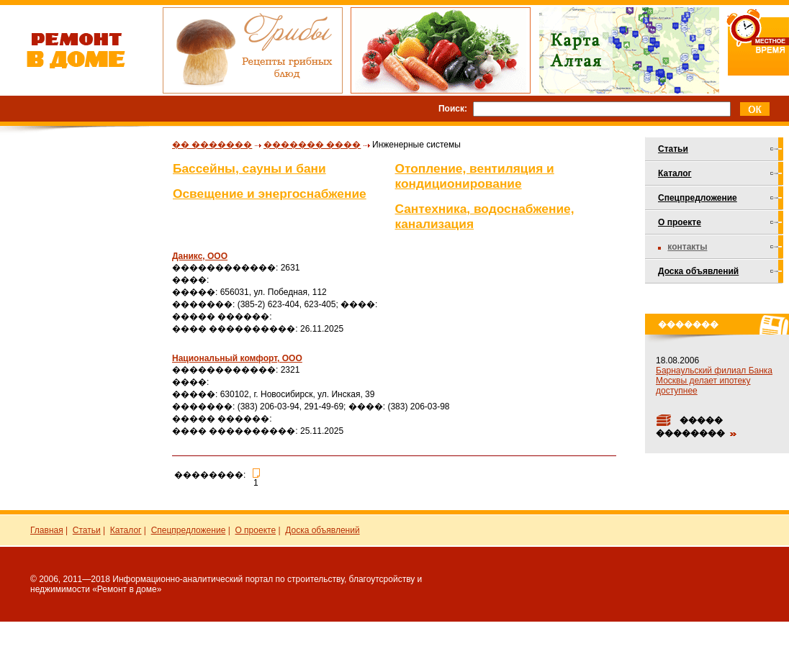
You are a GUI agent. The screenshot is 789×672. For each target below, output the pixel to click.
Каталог (675, 173)
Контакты (687, 247)
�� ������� (212, 145)
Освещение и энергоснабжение (270, 194)
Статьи (673, 149)
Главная (47, 530)
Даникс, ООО (200, 256)
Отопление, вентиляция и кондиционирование (475, 176)
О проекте (680, 222)
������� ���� (312, 145)
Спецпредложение (698, 198)
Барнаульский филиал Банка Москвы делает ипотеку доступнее (714, 381)
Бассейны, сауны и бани (249, 168)
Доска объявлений (698, 271)
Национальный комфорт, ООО (237, 358)
